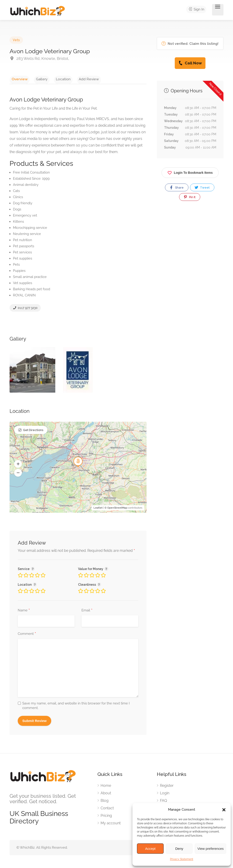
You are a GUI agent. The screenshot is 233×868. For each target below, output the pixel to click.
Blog (105, 802)
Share (176, 187)
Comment (27, 635)
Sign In (198, 10)
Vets (16, 40)
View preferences (210, 849)
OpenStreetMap (117, 509)
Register (167, 787)
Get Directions (33, 432)
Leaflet (98, 509)
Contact (107, 809)
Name (24, 612)
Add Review (76, 79)
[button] (224, 810)
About (106, 794)
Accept (150, 849)
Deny (179, 849)
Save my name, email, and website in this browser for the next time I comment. (76, 707)
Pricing (106, 817)
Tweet (202, 187)
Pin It (189, 197)
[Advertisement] (190, 253)
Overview (18, 79)
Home (106, 787)
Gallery (36, 79)
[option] (32, 371)
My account (111, 824)
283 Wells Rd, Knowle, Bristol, (39, 58)
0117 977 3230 (25, 309)
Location (54, 79)
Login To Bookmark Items (190, 172)
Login (165, 794)
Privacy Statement (182, 859)
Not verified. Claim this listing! (190, 44)
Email (87, 612)
